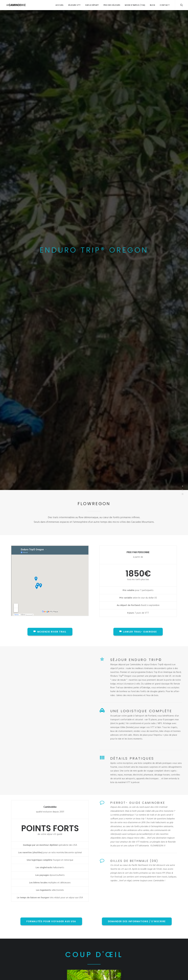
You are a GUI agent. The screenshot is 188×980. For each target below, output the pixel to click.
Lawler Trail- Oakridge (138, 632)
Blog (153, 5)
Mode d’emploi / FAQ (135, 5)
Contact (165, 5)
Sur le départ (92, 5)
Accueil (59, 5)
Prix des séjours (112, 5)
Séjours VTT (74, 5)
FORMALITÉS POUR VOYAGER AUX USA (51, 921)
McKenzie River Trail (50, 632)
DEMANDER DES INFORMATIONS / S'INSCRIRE (137, 921)
